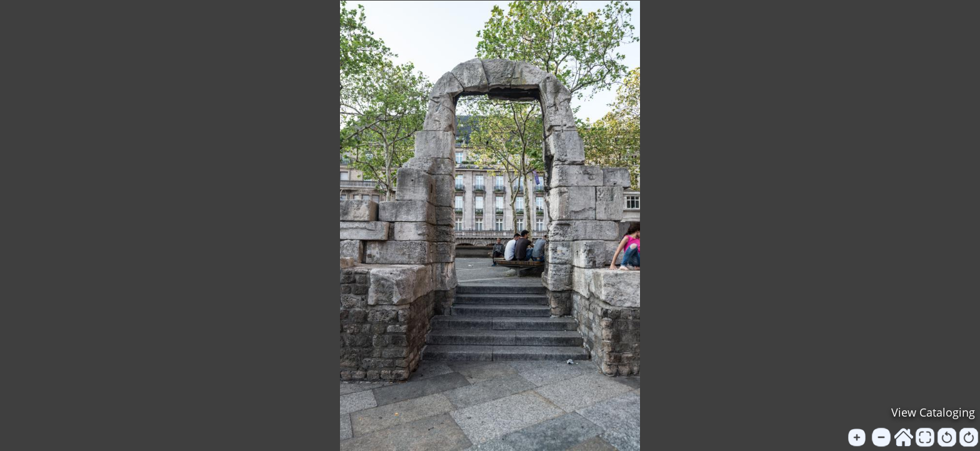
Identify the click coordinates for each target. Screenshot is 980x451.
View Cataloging (933, 412)
